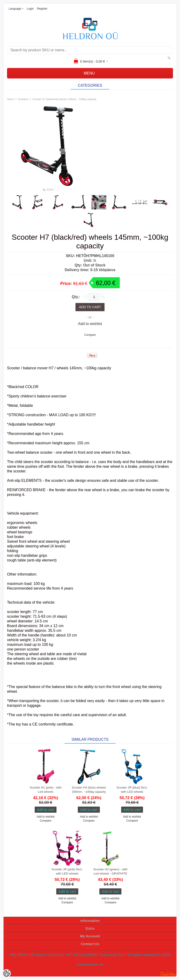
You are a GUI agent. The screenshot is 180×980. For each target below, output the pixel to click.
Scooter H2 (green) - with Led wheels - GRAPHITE (111, 871)
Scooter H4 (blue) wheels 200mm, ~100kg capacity (89, 790)
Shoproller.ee (168, 974)
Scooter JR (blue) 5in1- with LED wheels (132, 790)
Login (30, 9)
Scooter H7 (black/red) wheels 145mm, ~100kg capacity (64, 99)
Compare (90, 335)
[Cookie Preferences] (7, 973)
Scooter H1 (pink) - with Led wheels (46, 790)
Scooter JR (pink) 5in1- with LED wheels (67, 871)
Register (42, 9)
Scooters (23, 99)
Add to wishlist (90, 324)
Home (10, 99)
